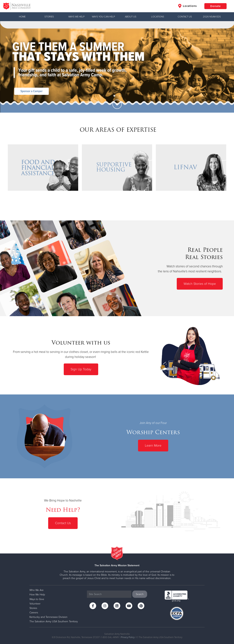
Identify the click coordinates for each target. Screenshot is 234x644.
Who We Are (36, 590)
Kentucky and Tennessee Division (48, 617)
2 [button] (120, 96)
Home (22, 17)
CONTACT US (185, 17)
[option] (117, 67)
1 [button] (114, 96)
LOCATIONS (158, 17)
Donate (215, 6)
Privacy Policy (128, 637)
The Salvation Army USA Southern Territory (54, 621)
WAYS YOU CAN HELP (103, 17)
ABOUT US (131, 17)
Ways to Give (37, 599)
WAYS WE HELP (76, 17)
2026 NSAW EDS (212, 17)
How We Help (37, 595)
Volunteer (35, 604)
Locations (187, 6)
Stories (49, 17)
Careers (34, 613)
